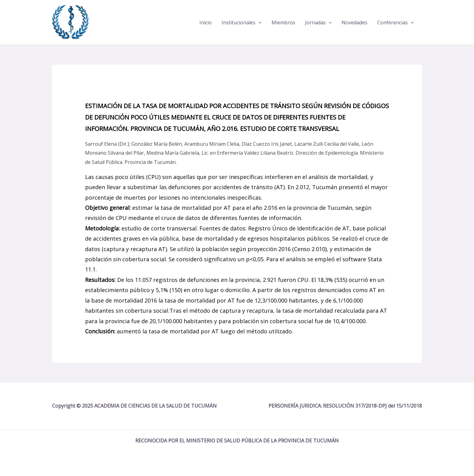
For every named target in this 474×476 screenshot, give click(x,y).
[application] (259, 22)
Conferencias (396, 22)
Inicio (206, 22)
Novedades (354, 22)
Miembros (283, 22)
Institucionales (242, 22)
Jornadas (319, 22)
